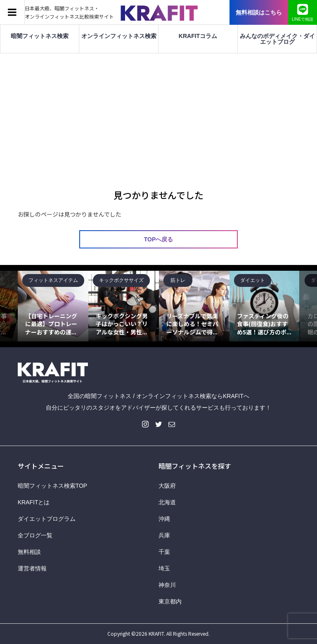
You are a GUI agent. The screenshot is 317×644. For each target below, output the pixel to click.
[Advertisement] (158, 115)
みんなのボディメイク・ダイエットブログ (277, 39)
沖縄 (164, 519)
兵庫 (164, 535)
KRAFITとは (34, 502)
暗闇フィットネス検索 (40, 36)
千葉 (164, 552)
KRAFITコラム (198, 36)
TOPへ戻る (159, 239)
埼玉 (164, 568)
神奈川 (167, 585)
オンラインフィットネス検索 (119, 36)
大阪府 (167, 486)
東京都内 (170, 601)
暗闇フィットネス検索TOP (53, 486)
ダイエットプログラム (47, 519)
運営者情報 (32, 568)
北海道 (167, 502)
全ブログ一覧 (35, 535)
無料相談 (29, 552)
